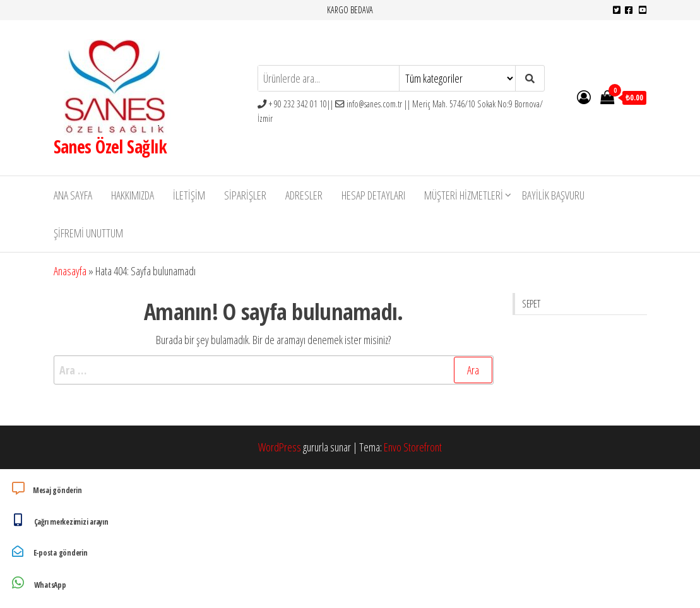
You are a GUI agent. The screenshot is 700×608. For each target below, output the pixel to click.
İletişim (189, 195)
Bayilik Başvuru (553, 195)
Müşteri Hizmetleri (464, 195)
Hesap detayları (373, 195)
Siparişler (245, 195)
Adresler (304, 195)
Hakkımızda (133, 195)
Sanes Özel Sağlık (110, 146)
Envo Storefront (413, 447)
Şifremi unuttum (88, 233)
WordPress (280, 447)
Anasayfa (70, 271)
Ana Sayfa (73, 195)
